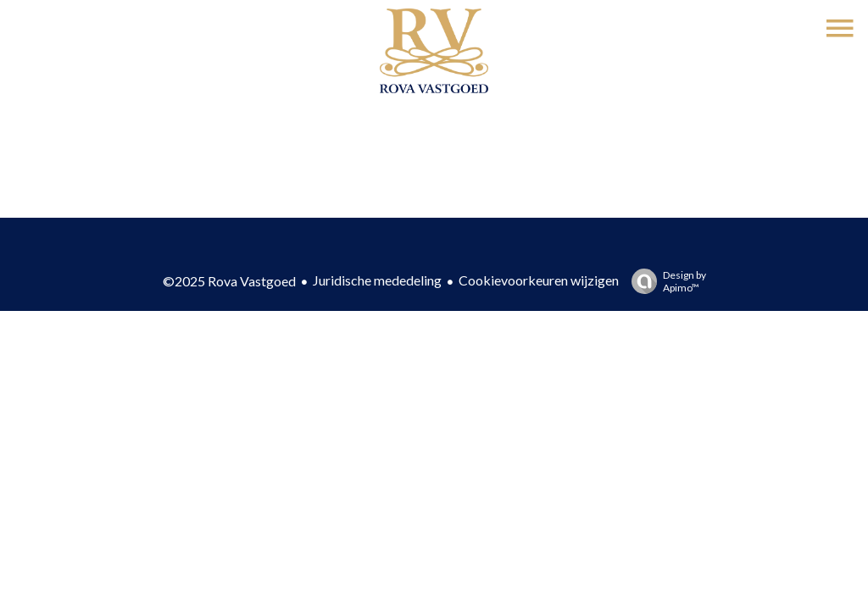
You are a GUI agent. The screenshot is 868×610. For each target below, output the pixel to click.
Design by (665, 281)
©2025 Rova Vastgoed (229, 281)
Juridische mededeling (377, 280)
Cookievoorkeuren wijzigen (539, 280)
